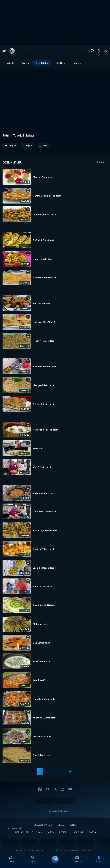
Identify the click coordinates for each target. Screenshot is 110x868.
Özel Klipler (42, 63)
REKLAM (61, 825)
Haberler (77, 63)
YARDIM (51, 832)
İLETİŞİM (63, 832)
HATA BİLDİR (78, 832)
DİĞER (91, 832)
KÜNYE (73, 825)
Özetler (25, 63)
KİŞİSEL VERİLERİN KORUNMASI (28, 832)
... (63, 772)
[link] (12, 51)
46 (70, 772)
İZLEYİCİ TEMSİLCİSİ (12, 829)
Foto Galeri (60, 63)
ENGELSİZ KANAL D (43, 825)
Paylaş (44, 145)
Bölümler (10, 63)
